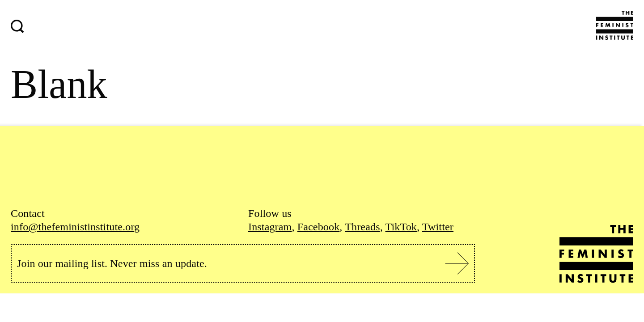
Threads (362, 227)
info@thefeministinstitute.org (75, 227)
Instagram (270, 227)
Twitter (438, 227)
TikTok (401, 227)
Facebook (319, 227)
